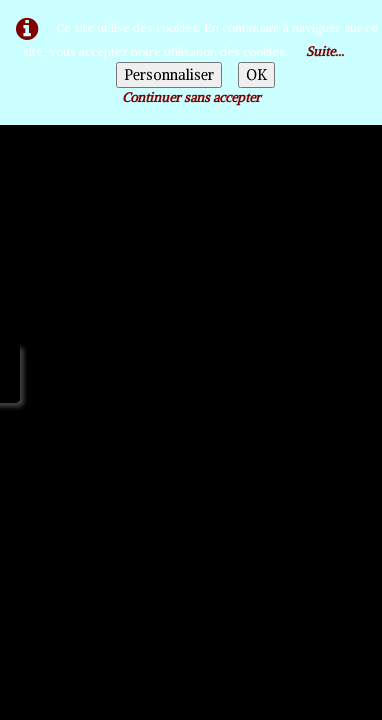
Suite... (325, 51)
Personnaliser (169, 75)
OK (256, 75)
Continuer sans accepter (191, 97)
